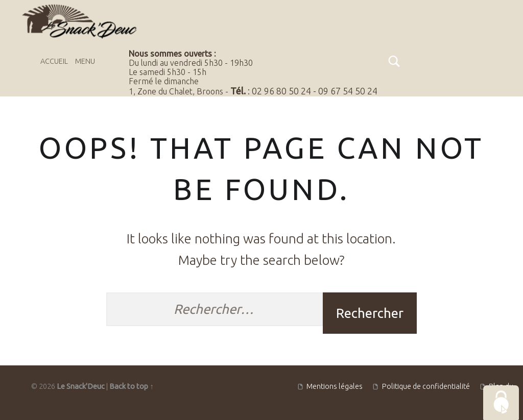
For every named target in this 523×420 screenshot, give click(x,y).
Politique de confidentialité (426, 386)
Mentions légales (335, 386)
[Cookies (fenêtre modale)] (501, 403)
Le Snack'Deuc (81, 386)
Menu (85, 61)
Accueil (54, 61)
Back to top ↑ (131, 386)
